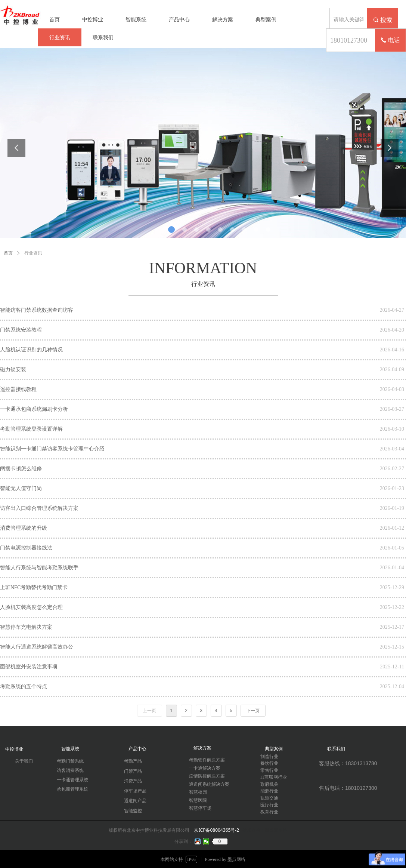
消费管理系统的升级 (24, 528)
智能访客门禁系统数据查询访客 (37, 310)
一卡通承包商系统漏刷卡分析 (34, 409)
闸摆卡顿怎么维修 (21, 469)
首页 (8, 253)
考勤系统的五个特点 (24, 687)
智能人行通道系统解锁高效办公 (37, 647)
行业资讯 (33, 253)
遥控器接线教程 (18, 389)
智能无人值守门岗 (21, 488)
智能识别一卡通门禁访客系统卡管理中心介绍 (52, 449)
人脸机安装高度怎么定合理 (31, 607)
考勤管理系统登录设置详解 (31, 429)
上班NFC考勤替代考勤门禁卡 (34, 587)
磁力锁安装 (13, 370)
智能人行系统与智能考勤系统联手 (39, 568)
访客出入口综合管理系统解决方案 (39, 508)
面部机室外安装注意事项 (29, 667)
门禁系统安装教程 (21, 330)
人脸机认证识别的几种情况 (31, 350)
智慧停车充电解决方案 (26, 627)
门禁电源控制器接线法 (26, 548)
